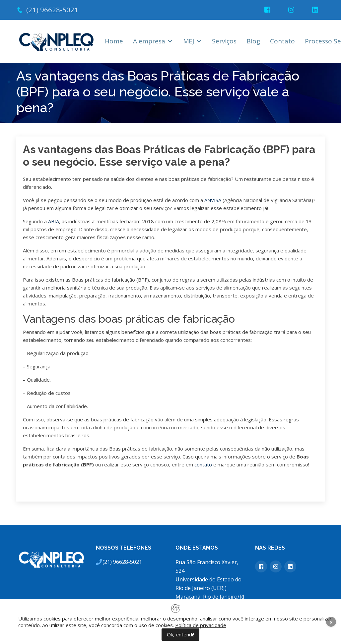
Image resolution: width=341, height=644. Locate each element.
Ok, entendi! (180, 634)
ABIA (54, 221)
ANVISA (213, 200)
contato (203, 464)
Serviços (224, 41)
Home (114, 41)
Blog (253, 41)
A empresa (149, 41)
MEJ (189, 41)
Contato (282, 41)
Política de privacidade (201, 625)
